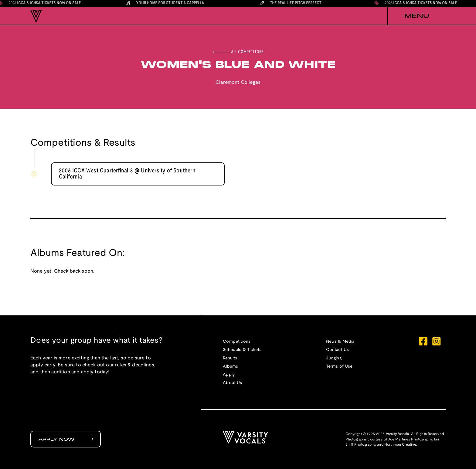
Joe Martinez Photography (410, 439)
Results (230, 358)
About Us (232, 383)
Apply (229, 375)
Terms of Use (339, 367)
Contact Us (338, 350)
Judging (334, 358)
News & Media (340, 342)
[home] (36, 16)
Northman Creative (400, 445)
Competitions (237, 342)
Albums (230, 367)
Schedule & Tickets (242, 350)
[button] (416, 16)
